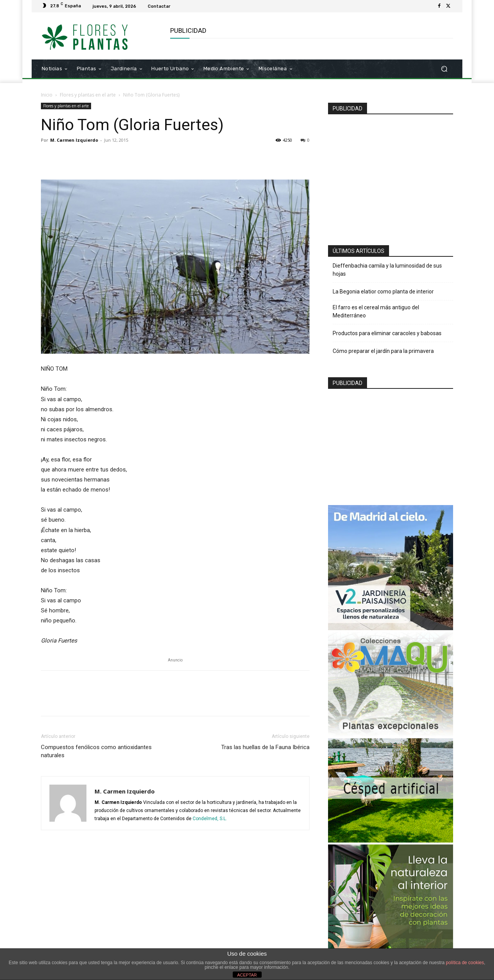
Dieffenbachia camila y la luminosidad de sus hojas (387, 270)
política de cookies (465, 963)
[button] (444, 69)
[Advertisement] (391, 176)
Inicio (47, 95)
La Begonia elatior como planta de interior (383, 292)
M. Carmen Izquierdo (74, 140)
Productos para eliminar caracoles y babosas (387, 333)
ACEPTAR (247, 975)
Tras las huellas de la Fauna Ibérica (265, 747)
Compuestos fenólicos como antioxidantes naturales (96, 751)
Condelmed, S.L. (210, 819)
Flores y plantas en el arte (88, 95)
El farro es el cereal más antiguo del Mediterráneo (376, 311)
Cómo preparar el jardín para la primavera (383, 351)
